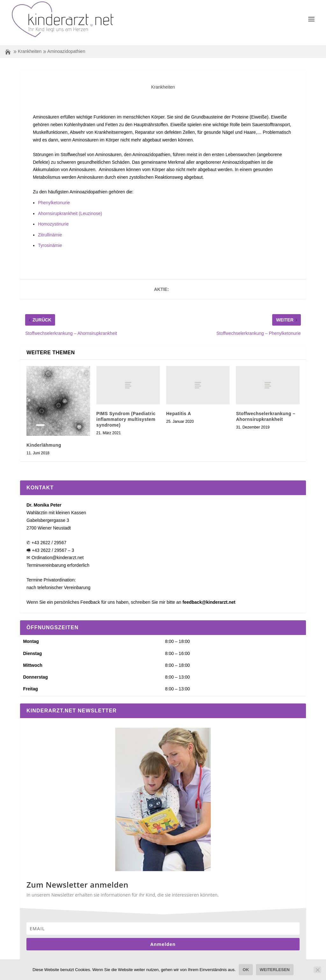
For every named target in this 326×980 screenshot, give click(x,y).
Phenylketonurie (54, 195)
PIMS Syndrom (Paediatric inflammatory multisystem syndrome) (126, 412)
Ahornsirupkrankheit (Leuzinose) (70, 206)
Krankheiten (30, 44)
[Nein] (317, 970)
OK (246, 970)
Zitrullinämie (50, 227)
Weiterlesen (275, 970)
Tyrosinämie (50, 238)
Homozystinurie (53, 217)
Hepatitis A (179, 406)
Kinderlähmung (44, 438)
